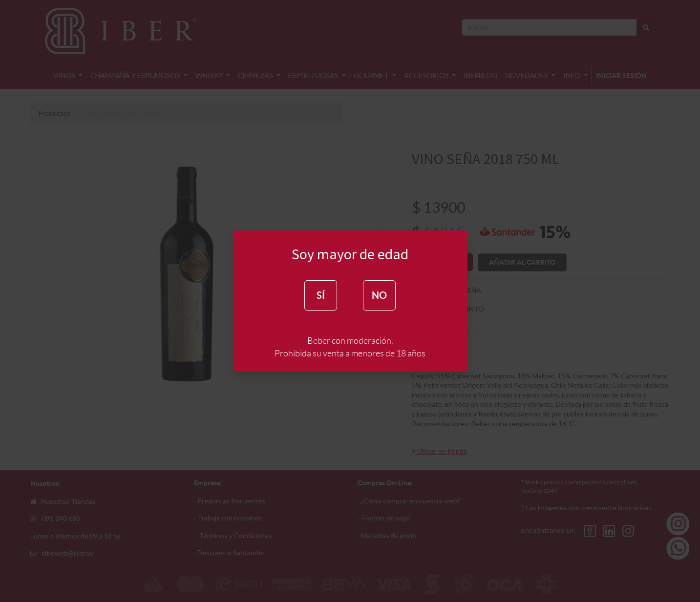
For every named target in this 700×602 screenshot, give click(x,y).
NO (379, 295)
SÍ (321, 295)
